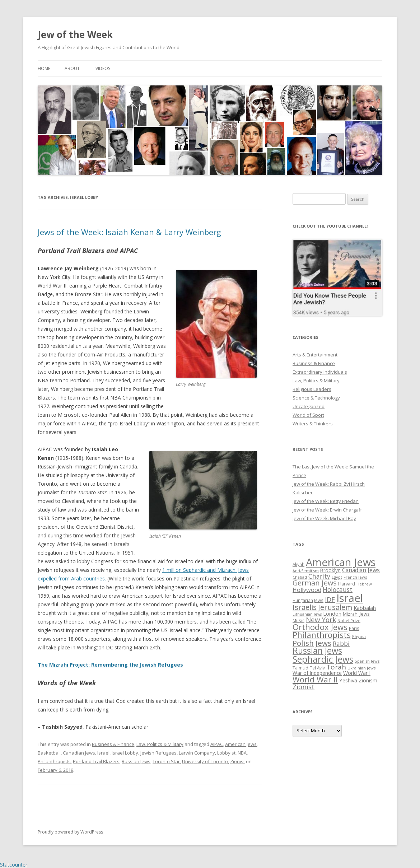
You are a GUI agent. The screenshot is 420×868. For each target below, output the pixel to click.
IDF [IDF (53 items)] (330, 599)
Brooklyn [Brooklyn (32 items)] (330, 570)
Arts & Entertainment (315, 355)
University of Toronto (205, 761)
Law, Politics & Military (160, 744)
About (72, 68)
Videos (103, 68)
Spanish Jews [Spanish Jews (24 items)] (367, 661)
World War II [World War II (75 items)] (315, 679)
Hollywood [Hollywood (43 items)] (307, 590)
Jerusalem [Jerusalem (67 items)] (335, 607)
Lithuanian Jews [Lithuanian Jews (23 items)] (307, 614)
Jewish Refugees (158, 753)
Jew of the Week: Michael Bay (324, 518)
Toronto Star (166, 761)
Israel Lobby (125, 753)
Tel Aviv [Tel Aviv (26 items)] (317, 668)
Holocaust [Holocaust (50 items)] (338, 589)
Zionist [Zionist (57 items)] (304, 687)
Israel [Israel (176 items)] (350, 598)
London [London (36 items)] (332, 613)
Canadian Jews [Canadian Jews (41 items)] (361, 570)
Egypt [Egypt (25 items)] (337, 577)
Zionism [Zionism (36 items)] (368, 680)
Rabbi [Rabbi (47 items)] (341, 643)
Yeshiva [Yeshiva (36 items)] (348, 680)
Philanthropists (54, 761)
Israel (103, 753)
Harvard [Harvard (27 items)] (347, 584)
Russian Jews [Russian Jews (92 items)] (317, 650)
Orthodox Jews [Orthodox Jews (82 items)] (320, 627)
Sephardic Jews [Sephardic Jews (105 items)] (323, 659)
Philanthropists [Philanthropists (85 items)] (322, 635)
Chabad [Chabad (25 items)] (300, 577)
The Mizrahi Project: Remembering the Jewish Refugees (110, 665)
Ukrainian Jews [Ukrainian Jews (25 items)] (361, 668)
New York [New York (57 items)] (321, 620)
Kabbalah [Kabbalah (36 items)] (365, 608)
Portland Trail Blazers (96, 761)
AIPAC (217, 744)
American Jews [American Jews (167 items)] (341, 562)
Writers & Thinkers (313, 424)
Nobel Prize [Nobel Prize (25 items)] (349, 620)
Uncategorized (309, 406)
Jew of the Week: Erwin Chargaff (327, 510)
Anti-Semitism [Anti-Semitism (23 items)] (306, 571)
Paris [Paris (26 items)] (354, 628)
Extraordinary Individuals (320, 372)
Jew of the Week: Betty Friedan (326, 501)
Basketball (49, 753)
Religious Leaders (312, 389)
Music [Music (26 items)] (298, 620)
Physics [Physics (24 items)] (359, 636)
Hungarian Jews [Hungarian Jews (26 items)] (308, 600)
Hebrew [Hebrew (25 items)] (364, 584)
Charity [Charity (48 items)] (319, 576)
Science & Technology (316, 398)
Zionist (237, 761)
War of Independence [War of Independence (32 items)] (317, 673)
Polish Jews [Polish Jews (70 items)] (312, 643)
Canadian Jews (79, 753)
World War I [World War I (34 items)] (357, 673)
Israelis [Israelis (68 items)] (305, 607)
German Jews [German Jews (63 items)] (315, 583)
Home (44, 68)
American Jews (241, 744)
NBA (242, 753)
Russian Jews (136, 761)
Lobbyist (226, 753)
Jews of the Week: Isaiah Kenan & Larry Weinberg (129, 232)
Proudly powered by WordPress (70, 832)
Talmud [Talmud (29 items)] (300, 668)
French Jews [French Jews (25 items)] (355, 577)
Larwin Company (197, 753)
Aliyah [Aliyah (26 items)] (298, 564)
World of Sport (308, 415)
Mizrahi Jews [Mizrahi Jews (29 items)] (356, 614)
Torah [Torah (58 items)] (336, 667)
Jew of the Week (75, 34)
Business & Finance (113, 744)
